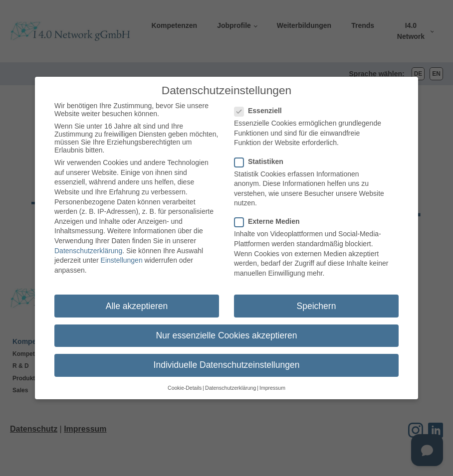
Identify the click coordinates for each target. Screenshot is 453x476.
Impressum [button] (272, 382)
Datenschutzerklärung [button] (230, 382)
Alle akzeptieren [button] (137, 301)
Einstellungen (122, 255)
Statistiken (262, 156)
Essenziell (261, 105)
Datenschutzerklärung (88, 245)
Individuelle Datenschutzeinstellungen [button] (227, 359)
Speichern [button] (317, 301)
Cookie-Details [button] (185, 382)
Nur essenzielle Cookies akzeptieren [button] (226, 330)
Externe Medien (270, 216)
